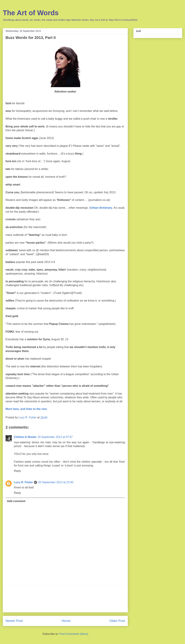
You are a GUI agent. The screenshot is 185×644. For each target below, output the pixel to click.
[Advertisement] (65, 599)
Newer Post (14, 621)
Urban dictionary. (102, 208)
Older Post (117, 621)
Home (66, 621)
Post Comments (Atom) (74, 634)
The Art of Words (31, 13)
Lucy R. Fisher (23, 482)
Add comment (16, 501)
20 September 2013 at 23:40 (56, 482)
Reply (17, 471)
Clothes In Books (25, 437)
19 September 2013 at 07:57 (55, 437)
